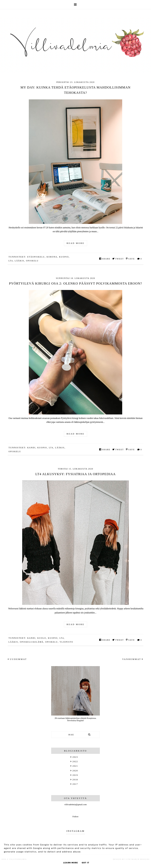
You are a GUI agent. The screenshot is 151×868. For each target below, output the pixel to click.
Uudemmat (17, 659)
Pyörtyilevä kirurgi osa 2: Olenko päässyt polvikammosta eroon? (75, 283)
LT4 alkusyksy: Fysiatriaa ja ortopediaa (75, 474)
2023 (75, 757)
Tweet (118, 259)
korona (52, 257)
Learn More (71, 863)
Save (130, 259)
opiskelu (32, 261)
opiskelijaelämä (32, 642)
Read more (75, 243)
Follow (75, 816)
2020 (75, 771)
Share (105, 259)
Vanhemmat (133, 659)
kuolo (42, 638)
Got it (86, 863)
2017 (75, 784)
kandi (31, 448)
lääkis (20, 261)
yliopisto (66, 642)
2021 (75, 766)
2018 (75, 780)
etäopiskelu (36, 257)
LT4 (11, 261)
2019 (75, 775)
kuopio (64, 257)
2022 (75, 761)
